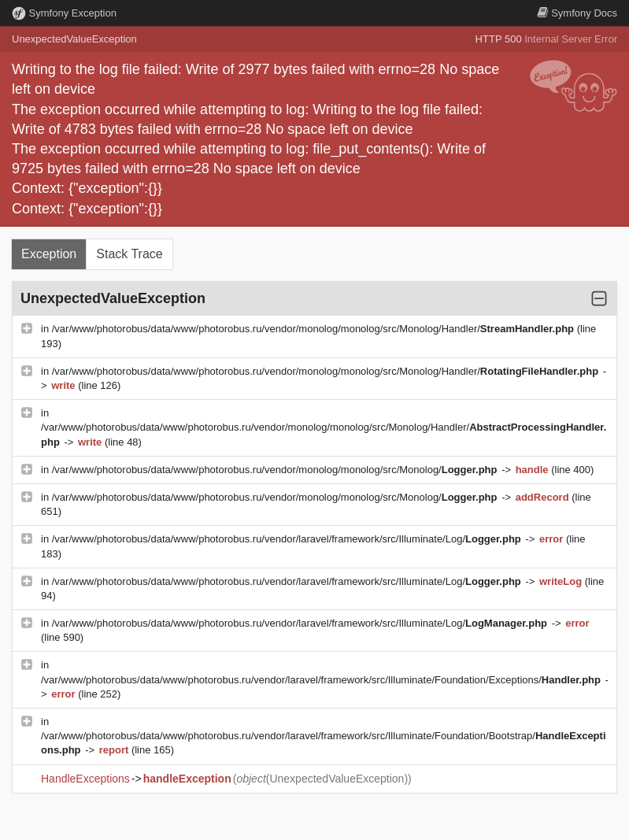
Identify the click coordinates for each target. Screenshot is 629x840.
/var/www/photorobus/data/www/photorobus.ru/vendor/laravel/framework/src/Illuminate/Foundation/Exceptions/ (322, 680)
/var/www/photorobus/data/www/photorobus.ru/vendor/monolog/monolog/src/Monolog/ (276, 470)
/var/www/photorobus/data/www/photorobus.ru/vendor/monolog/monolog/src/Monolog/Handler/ (314, 329)
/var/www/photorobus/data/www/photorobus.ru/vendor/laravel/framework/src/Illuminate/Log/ (288, 539)
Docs (577, 13)
